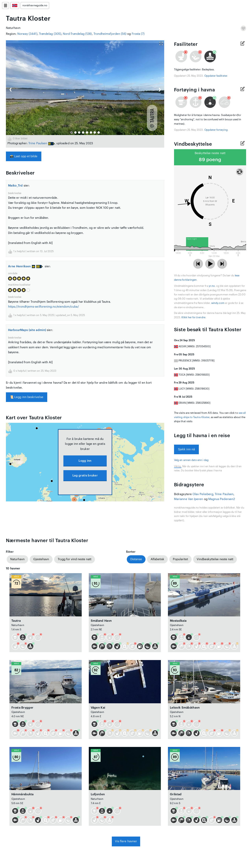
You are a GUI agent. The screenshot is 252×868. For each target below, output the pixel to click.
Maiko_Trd (15, 186)
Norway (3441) (27, 34)
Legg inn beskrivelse (27, 397)
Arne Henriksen (22, 266)
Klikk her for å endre (193, 317)
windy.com (218, 303)
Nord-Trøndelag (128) (77, 34)
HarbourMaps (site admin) (27, 330)
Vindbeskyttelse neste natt (215, 559)
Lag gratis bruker (85, 476)
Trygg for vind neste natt (75, 559)
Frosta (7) (138, 34)
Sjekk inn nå (186, 449)
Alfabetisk (157, 559)
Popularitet (180, 559)
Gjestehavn (41, 559)
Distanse (136, 559)
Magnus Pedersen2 (222, 499)
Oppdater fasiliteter (216, 76)
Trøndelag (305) (50, 34)
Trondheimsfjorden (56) (110, 34)
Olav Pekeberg (203, 494)
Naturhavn (17, 559)
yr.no (212, 286)
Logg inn (85, 461)
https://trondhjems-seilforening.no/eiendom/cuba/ (44, 307)
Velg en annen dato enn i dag (191, 460)
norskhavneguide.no (35, 6)
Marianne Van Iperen (189, 499)
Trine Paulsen (38, 143)
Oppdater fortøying (216, 130)
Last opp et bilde (24, 156)
